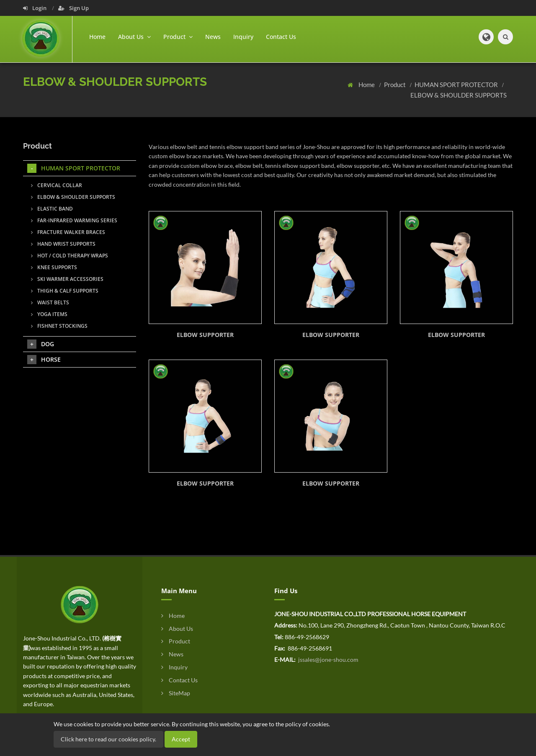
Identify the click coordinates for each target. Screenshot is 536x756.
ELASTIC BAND (52, 209)
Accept (181, 739)
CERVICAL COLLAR (57, 185)
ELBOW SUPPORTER (205, 335)
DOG (41, 344)
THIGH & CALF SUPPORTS (65, 291)
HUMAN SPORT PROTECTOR (457, 85)
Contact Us (281, 37)
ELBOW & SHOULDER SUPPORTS (459, 95)
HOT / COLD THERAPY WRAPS (70, 256)
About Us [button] (134, 37)
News (213, 37)
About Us (177, 629)
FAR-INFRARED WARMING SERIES (74, 220)
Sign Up (73, 8)
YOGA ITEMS (49, 314)
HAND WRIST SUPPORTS (63, 244)
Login (35, 8)
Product (396, 85)
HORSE (44, 360)
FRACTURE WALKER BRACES (68, 232)
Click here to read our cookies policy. (108, 739)
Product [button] (178, 37)
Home (97, 37)
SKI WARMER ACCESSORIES (67, 279)
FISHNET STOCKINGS (59, 326)
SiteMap (176, 693)
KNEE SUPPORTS (54, 267)
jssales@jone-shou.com (328, 660)
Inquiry (243, 37)
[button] (486, 37)
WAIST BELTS (50, 302)
